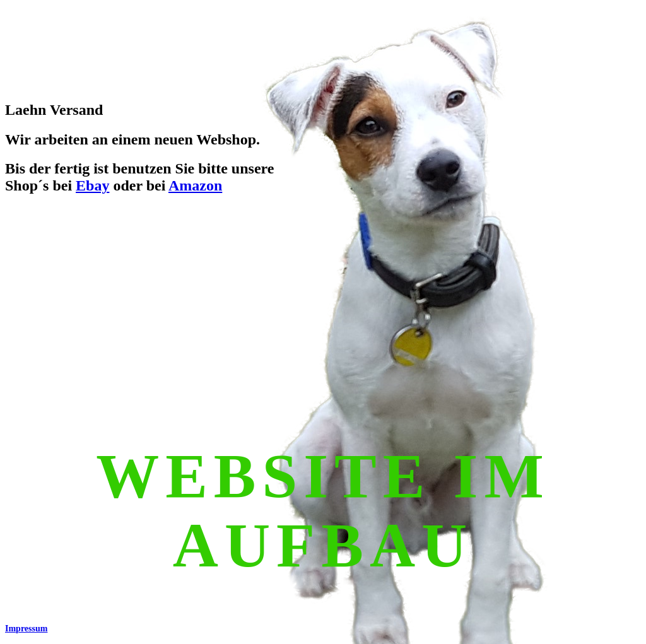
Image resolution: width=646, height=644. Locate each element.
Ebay (92, 185)
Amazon (195, 185)
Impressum (26, 629)
